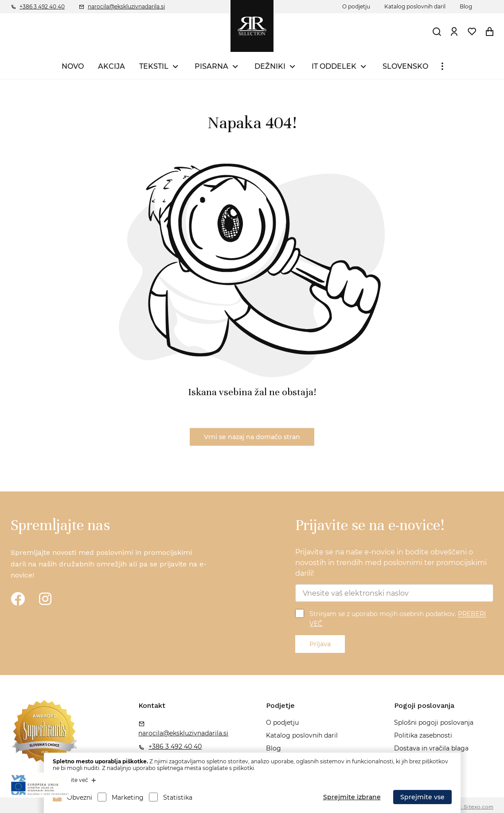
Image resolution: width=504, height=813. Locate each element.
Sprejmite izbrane (352, 797)
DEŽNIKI (270, 66)
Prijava (320, 644)
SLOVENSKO (405, 66)
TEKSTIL (154, 66)
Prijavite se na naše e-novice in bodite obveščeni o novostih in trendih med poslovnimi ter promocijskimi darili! (391, 563)
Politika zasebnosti (423, 735)
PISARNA (211, 66)
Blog (466, 6)
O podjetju (356, 6)
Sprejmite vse (422, 797)
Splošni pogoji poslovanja (434, 723)
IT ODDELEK (334, 66)
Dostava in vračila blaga (431, 748)
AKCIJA (111, 66)
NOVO (73, 66)
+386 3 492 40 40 (42, 6)
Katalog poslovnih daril (415, 6)
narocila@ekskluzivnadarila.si (126, 6)
